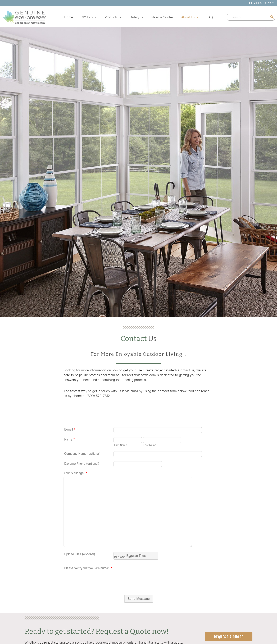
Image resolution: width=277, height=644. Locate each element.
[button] (98, 17)
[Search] (272, 17)
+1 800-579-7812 (261, 3)
